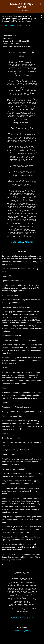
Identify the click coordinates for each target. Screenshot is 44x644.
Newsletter (28, 618)
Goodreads (17, 242)
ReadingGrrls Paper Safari (22, 5)
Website (14, 618)
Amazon (29, 242)
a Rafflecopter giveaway (22, 631)
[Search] (41, 5)
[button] (41, 17)
